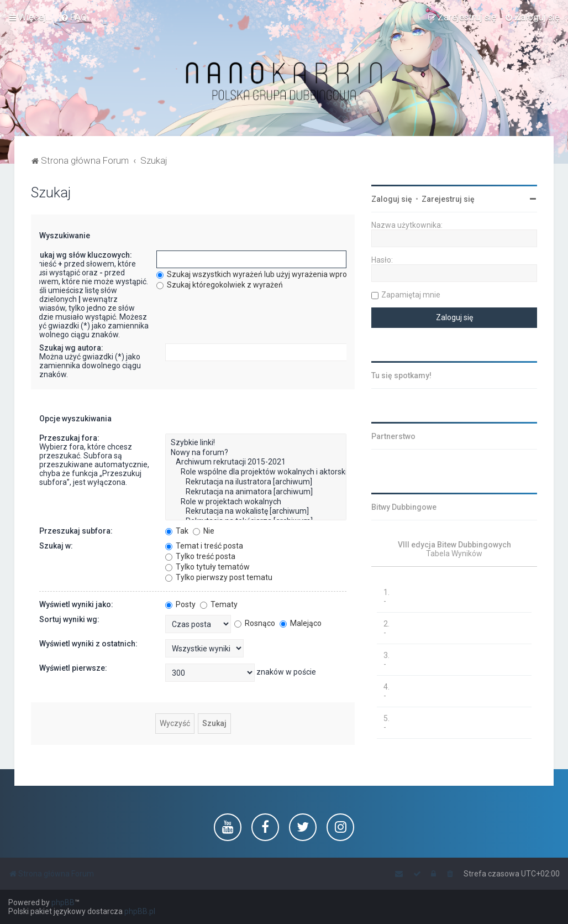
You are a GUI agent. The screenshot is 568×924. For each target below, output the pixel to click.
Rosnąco (255, 623)
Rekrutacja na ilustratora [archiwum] (256, 482)
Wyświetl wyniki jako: (76, 604)
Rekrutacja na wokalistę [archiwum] (256, 511)
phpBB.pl (140, 911)
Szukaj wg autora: (71, 348)
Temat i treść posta (204, 546)
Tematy (219, 604)
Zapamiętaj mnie (411, 295)
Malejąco (301, 623)
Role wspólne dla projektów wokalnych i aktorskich (256, 472)
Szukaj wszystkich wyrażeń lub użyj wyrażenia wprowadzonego (272, 274)
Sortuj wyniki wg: (69, 619)
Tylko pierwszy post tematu (219, 577)
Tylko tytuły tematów (207, 567)
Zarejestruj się (448, 199)
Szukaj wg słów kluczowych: (81, 255)
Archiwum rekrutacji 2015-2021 (256, 462)
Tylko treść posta (200, 556)
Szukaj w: (56, 546)
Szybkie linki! (256, 443)
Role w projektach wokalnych (256, 502)
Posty (180, 604)
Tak (177, 531)
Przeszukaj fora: (69, 438)
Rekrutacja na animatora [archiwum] (256, 492)
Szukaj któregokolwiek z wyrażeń (220, 285)
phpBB (63, 902)
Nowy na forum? (256, 453)
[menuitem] (74, 17)
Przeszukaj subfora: (76, 531)
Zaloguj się (392, 199)
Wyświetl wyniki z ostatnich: (88, 644)
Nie (204, 531)
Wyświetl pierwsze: (73, 668)
